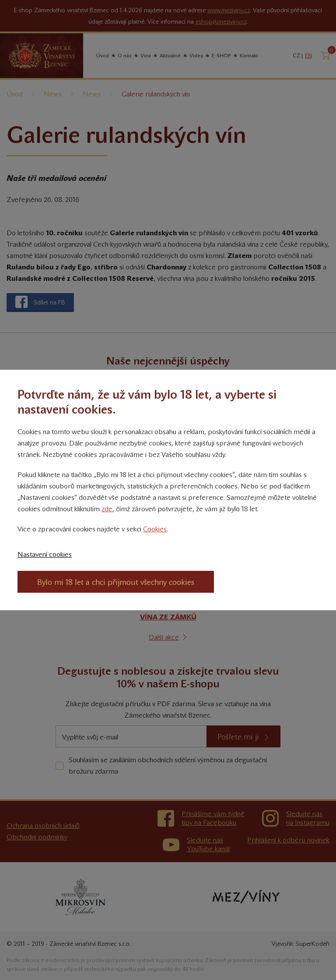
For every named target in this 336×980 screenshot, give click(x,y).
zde (107, 509)
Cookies (155, 529)
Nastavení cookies (45, 554)
